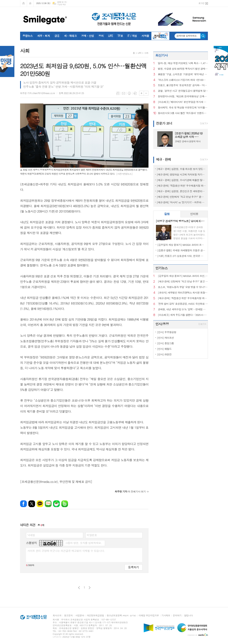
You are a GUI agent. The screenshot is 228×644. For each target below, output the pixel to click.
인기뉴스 (162, 268)
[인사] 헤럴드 (164, 349)
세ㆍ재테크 (70, 36)
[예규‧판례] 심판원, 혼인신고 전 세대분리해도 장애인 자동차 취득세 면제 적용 (181, 191)
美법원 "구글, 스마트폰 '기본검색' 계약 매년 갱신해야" (183, 74)
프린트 (129, 93)
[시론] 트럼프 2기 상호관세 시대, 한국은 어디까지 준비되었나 (181, 256)
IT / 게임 (132, 36)
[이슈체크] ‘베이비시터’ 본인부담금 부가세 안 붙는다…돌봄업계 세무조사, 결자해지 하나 (183, 102)
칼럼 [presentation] (167, 214)
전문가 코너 (164, 123)
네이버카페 (56, 504)
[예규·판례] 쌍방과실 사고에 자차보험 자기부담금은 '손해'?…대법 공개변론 (181, 174)
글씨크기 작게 (146, 93)
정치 (101, 36)
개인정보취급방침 (95, 615)
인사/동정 (162, 324)
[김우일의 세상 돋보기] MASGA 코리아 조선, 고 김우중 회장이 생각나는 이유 (181, 245)
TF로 (120, 36)
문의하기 (177, 615)
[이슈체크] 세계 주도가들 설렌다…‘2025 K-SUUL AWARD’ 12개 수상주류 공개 (183, 315)
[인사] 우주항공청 (167, 332)
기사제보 (166, 615)
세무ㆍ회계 (43, 36)
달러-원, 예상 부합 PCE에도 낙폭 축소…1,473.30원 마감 (183, 63)
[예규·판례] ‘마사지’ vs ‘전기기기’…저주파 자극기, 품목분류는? (181, 202)
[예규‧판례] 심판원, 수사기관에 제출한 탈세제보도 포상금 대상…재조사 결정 (181, 180)
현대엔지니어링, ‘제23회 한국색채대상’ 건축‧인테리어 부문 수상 (183, 96)
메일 (124, 93)
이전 (79, 588)
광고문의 (68, 615)
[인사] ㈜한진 (164, 354)
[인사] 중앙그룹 (165, 343)
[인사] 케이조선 (165, 338)
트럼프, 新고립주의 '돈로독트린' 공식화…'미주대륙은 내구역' (183, 85)
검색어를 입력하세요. (187, 36)
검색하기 (203, 36)
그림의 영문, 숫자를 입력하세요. (83, 543)
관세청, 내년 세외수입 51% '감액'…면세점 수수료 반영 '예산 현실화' (183, 309)
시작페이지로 (24, 3)
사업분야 (80, 615)
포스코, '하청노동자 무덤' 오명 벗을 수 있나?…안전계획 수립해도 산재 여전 (183, 287)
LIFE (110, 36)
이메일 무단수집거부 (149, 615)
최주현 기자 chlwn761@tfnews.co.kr (38, 93)
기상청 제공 (61, 5)
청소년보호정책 (121, 615)
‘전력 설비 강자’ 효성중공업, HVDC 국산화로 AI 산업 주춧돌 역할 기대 (183, 304)
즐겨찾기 (30, 3)
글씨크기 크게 (141, 93)
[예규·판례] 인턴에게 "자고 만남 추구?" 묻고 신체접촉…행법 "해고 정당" (181, 197)
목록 (118, 93)
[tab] (167, 214)
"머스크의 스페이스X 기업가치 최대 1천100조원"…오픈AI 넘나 (183, 80)
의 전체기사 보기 (130, 491)
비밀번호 (92, 535)
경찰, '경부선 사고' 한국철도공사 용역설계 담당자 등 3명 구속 (183, 91)
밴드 (65, 504)
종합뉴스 (28, 36)
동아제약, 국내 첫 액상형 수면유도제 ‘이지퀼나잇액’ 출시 (183, 108)
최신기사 (162, 55)
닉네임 (31, 535)
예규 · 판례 (163, 159)
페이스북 (23, 504)
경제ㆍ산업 (88, 36)
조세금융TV (160, 36)
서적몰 (145, 36)
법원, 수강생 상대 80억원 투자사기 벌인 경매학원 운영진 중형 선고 (183, 69)
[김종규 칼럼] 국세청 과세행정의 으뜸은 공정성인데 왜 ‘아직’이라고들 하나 (181, 250)
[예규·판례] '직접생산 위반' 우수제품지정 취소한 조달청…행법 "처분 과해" (181, 186)
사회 (146, 53)
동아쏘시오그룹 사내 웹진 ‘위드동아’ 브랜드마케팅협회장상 (183, 113)
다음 (90, 588)
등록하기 (134, 567)
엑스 (32, 504)
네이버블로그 (48, 504)
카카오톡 (40, 504)
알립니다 (188, 615)
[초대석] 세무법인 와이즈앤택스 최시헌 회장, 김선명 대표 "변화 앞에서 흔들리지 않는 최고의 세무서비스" (183, 293)
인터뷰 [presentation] (194, 214)
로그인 (201, 3)
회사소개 (57, 615)
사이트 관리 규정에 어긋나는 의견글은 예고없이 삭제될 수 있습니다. (66, 551)
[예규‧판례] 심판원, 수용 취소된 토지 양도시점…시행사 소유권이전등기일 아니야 (181, 169)
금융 (57, 36)
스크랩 (135, 93)
